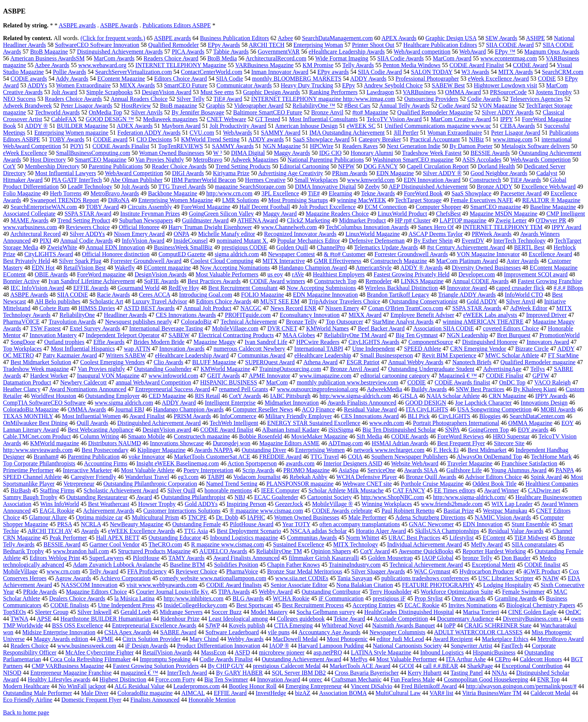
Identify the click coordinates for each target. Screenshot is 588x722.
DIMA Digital (248, 153)
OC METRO (18, 355)
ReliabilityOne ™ (314, 106)
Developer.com (477, 274)
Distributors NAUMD (115, 443)
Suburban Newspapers (146, 220)
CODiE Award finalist (227, 430)
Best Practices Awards (214, 281)
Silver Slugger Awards (378, 571)
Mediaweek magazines (170, 119)
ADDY (566, 349)
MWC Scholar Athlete (512, 355)
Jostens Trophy (553, 92)
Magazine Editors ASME (289, 443)
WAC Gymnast (432, 571)
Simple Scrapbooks (109, 92)
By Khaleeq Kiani (535, 389)
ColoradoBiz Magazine (31, 409)
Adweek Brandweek (27, 106)
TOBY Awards (67, 139)
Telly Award (104, 571)
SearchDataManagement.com (337, 38)
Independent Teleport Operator (123, 335)
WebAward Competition (134, 173)
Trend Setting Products (243, 166)
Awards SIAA (421, 470)
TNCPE (197, 517)
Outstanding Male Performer (37, 693)
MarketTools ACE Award (360, 666)
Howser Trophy (157, 504)
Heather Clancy (22, 389)
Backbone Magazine (173, 193)
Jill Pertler (406, 133)
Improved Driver (546, 315)
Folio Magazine (22, 193)
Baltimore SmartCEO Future (268, 112)
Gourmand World (138, 288)
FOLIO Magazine (262, 295)
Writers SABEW (126, 355)
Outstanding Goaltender (163, 369)
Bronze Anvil (327, 112)
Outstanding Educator (175, 538)
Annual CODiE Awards (481, 281)
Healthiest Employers (339, 274)
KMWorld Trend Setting (210, 139)
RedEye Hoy (184, 288)
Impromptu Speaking (165, 659)
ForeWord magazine (101, 274)
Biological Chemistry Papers (541, 605)
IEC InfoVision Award (37, 288)
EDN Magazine (395, 173)
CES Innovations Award (370, 416)
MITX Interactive (284, 261)
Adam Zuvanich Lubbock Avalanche (117, 565)
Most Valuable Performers (227, 274)
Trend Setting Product (84, 220)
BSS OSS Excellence (78, 625)
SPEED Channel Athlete (32, 477)
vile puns (279, 632)
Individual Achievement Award (424, 544)
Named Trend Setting (232, 484)
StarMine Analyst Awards (403, 322)
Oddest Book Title (494, 484)
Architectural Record (35, 234)
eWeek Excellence (25, 153)
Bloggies (490, 416)
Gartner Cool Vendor (115, 544)
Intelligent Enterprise (230, 403)
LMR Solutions (241, 200)
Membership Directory (52, 166)
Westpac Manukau (505, 511)
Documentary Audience (465, 619)
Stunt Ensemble (530, 524)
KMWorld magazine (55, 443)
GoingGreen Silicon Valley (221, 214)
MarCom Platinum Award (467, 261)
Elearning (340, 193)
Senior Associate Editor (299, 585)
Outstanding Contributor (331, 592)
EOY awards (533, 430)
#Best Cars (357, 106)
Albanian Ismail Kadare (291, 430)
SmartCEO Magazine (101, 160)
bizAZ (303, 693)
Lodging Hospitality (507, 585)
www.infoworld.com (173, 376)
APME (105, 639)
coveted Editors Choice (511, 328)
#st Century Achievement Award (466, 247)
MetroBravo (208, 160)
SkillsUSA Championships (447, 531)
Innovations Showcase (177, 443)
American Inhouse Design (306, 126)
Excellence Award (550, 254)
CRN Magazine (507, 396)
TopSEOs (14, 612)
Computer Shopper (439, 207)
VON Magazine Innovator (488, 254)
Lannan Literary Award (31, 430)
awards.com (300, 463)
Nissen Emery (342, 308)
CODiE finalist (542, 565)
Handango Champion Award (313, 268)
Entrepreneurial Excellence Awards (154, 625)
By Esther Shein (433, 241)
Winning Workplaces (387, 504)
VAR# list (442, 693)
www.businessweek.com (87, 646)
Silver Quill (181, 490)
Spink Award (546, 477)
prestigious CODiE (244, 247)
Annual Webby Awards (416, 362)
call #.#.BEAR (441, 666)
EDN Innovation (483, 524)
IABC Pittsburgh (290, 396)
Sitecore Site (509, 443)
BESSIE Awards (490, 153)
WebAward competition (422, 52)
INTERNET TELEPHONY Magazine (181, 65)
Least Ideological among (238, 619)
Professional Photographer (427, 79)
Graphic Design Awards (271, 92)
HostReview (136, 106)
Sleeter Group (52, 612)
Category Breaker (380, 139)
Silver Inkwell (94, 612)
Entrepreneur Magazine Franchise (71, 673)
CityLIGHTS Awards (374, 342)
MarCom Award (452, 58)
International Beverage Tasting (166, 328)
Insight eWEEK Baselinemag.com (178, 463)
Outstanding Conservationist (424, 301)
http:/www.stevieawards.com (38, 450)
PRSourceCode (508, 92)
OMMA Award (463, 92)
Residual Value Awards (516, 531)
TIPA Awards (234, 592)
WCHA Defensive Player (367, 477)
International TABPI (319, 349)
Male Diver (95, 693)
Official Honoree (139, 227)
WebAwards (238, 133)
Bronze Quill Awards (431, 477)
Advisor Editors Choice (493, 477)
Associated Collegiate (29, 214)
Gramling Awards (516, 598)
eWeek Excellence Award (498, 79)
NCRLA (91, 524)
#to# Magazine (370, 112)
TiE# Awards (526, 180)
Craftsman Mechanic (357, 679)
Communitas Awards (312, 538)
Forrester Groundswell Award (146, 261)
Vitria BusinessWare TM (492, 693)
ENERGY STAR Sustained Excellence (314, 423)
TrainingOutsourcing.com (290, 369)
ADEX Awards (135, 126)
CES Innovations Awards (186, 315)
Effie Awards (109, 342)
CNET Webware (226, 119)
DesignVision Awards (160, 274)
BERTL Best (529, 247)
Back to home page (26, 712)
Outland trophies (64, 342)
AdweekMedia (384, 389)
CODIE (416, 382)
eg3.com (188, 477)
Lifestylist (461, 538)
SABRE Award (178, 632)
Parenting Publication (93, 457)
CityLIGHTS (454, 416)
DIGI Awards (188, 173)
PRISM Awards (192, 416)
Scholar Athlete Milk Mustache (346, 490)
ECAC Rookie (422, 605)
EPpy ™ (505, 52)
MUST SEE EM (280, 301)
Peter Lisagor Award (515, 133)
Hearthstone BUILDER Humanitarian (106, 619)
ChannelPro (331, 247)
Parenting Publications (115, 166)
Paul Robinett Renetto (408, 511)
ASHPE (535, 38)
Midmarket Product (362, 220)
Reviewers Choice (88, 227)
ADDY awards (266, 139)
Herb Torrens (66, 193)
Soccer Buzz (226, 612)
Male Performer (367, 517)
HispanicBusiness (494, 652)
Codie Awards (484, 99)
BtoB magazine (178, 106)
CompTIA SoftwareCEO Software (44, 403)
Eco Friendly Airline (28, 700)
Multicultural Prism (156, 517)
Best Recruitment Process (313, 605)
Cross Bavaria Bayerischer (367, 673)
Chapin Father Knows (293, 565)
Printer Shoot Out (373, 45)
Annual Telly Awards (404, 106)
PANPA (565, 470)
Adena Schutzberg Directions (430, 517)
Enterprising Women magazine (71, 133)
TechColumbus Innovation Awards (367, 227)
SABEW (179, 335)
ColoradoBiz (196, 322)
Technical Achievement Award (426, 565)
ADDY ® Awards (421, 268)
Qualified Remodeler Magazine (435, 112)
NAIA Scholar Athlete (453, 396)
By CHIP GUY (226, 666)
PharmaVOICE (21, 322)
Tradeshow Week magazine (36, 369)
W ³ (217, 153)
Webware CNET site (367, 484)
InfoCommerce (238, 416)
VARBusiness (419, 92)
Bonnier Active (21, 281)
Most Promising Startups (298, 200)
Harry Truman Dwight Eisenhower (210, 227)
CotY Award (375, 551)
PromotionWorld (559, 335)
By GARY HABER (239, 673)
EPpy (349, 85)
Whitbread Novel (343, 625)
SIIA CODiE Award (510, 45)
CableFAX (64, 119)
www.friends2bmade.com (452, 504)
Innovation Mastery (53, 335)
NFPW (346, 166)
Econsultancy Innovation (310, 315)
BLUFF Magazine (214, 362)
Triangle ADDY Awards (467, 295)
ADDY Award (179, 403)
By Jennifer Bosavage (198, 112)
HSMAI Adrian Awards (400, 443)
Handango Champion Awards (189, 409)
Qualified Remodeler (173, 45)
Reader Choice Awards (179, 166)
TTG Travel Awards (182, 187)
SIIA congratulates (534, 544)
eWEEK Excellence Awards (142, 531)
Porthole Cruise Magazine (432, 484)
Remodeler (378, 281)
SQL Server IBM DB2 (299, 673)
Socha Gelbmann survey (326, 612)
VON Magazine (498, 106)
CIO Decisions (154, 139)
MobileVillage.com (235, 328)
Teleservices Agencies (536, 99)
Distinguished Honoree (490, 342)
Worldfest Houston (53, 396)
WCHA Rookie (291, 598)
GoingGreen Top (488, 430)
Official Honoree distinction (116, 254)
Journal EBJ (130, 409)
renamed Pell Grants (244, 389)
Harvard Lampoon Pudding (331, 646)
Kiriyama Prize (231, 173)
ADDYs (37, 85)
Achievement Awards (109, 511)
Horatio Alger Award (381, 531)
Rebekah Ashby (308, 477)
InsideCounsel (190, 241)
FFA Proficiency (147, 571)
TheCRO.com (165, 544)
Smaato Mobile (146, 436)
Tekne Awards (378, 193)
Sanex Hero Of (436, 227)
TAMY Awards (187, 558)
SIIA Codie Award (380, 72)
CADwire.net (544, 490)
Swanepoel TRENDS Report (64, 200)
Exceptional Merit (493, 565)
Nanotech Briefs (472, 362)
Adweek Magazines (255, 160)
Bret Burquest (514, 335)
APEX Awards (399, 38)
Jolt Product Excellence (327, 207)
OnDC (573, 612)
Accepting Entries (374, 605)
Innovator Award (467, 288)
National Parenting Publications (326, 160)
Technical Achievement (249, 322)
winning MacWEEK (361, 200)
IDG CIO (330, 153)
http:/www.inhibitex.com (193, 598)
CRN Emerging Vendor (478, 349)
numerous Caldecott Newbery (250, 349)
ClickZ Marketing (308, 220)
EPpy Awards (224, 45)
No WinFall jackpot (82, 686)
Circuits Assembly (150, 207)
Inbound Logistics (442, 652)
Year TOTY (296, 524)
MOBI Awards (558, 409)
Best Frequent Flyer (461, 443)
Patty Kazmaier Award (70, 355)
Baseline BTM (187, 565)
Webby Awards (246, 639)
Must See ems (217, 92)
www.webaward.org (102, 65)
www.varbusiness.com (30, 227)
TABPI (216, 477)
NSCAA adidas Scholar (319, 531)
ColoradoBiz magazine (145, 693)
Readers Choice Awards (73, 99)
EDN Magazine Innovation (325, 295)
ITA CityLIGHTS (427, 409)
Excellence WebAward (548, 187)
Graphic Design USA (451, 38)
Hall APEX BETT (118, 538)
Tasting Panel (466, 673)
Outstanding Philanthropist (193, 497)
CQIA (355, 457)
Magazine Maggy (214, 342)
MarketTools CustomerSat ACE (212, 457)
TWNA (19, 619)
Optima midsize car (99, 517)
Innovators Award (548, 342)
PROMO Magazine (306, 470)
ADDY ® (36, 126)
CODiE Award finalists (234, 585)
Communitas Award (262, 355)
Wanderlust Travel (147, 477)
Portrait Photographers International (456, 423)
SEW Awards (501, 38)
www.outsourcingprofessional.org (318, 389)
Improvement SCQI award (536, 274)
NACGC (251, 308)
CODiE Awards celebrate (342, 511)
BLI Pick (418, 416)
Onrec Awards (469, 598)
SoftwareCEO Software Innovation (97, 45)
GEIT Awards (223, 376)
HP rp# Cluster (413, 220)
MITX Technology (355, 544)
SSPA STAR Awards (477, 308)
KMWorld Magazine (225, 369)
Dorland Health (496, 166)
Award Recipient (453, 639)
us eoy (275, 274)
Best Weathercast (109, 504)
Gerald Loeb (136, 612)
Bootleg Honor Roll (253, 686)
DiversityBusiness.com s (532, 619)
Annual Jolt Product (207, 308)
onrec (316, 679)
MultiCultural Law (398, 693)
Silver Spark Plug (80, 261)
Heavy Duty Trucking (307, 85)
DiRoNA (119, 200)
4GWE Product (541, 571)
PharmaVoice (242, 571)
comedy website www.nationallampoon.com (213, 578)
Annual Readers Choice (139, 99)
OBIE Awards (51, 274)
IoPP (450, 625)
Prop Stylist (428, 598)
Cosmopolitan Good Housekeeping (486, 679)
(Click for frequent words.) (113, 38)
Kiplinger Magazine (161, 450)
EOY (567, 423)
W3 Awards (475, 72)
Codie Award (454, 106)
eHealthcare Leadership (323, 355)
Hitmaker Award (23, 180)
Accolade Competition (401, 619)
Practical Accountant (435, 139)
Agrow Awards (73, 578)
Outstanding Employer (112, 396)
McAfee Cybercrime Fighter (99, 652)
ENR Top (548, 679)
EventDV (473, 241)
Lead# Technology (90, 187)
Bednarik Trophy (23, 551)
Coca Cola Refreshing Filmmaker (90, 659)
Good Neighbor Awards (499, 173)
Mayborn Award (181, 126)
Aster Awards (523, 261)
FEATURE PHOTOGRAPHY (438, 585)
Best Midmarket (487, 450)
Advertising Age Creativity (290, 173)
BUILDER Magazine (82, 126)
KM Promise (318, 65)
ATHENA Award (258, 220)
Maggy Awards (292, 153)
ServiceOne (382, 470)
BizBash (21, 490)
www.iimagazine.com (325, 376)
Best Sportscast (255, 605)
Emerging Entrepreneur (313, 686)
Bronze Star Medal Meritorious (304, 571)
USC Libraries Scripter (506, 578)
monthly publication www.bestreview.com (347, 382)
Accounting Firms (106, 463)
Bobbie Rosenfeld (260, 436)
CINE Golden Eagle (532, 612)
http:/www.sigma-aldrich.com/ (470, 497)
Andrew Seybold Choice (393, 85)
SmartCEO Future (186, 85)
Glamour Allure (48, 517)
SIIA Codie (229, 79)
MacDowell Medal (295, 639)
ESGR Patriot (363, 362)
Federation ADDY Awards (149, 133)
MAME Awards (29, 220)
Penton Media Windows (412, 65)
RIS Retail (208, 396)
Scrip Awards (258, 470)
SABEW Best (448, 85)
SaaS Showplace (471, 193)
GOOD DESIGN (426, 403)
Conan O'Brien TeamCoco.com (406, 308)
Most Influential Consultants (323, 119)
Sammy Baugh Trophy (30, 497)
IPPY (507, 119)
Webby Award (276, 592)
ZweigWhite (62, 247)
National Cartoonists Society (407, 646)
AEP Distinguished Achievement (428, 187)
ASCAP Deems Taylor (436, 234)
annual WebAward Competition (153, 382)
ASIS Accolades (482, 160)
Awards (90, 531)
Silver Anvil (520, 301)
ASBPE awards (77, 25)
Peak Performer (68, 538)
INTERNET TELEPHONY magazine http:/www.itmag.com (323, 99)
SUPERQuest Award (270, 362)
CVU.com (202, 133)
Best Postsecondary (105, 450)
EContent (494, 538)
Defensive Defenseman (377, 241)
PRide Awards (40, 592)
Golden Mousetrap (390, 558)
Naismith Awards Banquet (403, 625)
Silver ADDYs (87, 234)
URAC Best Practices (415, 538)
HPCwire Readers (318, 342)
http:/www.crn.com (229, 193)
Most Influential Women (91, 416)
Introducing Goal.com (206, 295)
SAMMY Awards (233, 146)
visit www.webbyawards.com (162, 585)
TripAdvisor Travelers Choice (344, 301)
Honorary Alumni (372, 153)
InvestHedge (271, 693)
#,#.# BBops (568, 288)
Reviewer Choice (197, 571)
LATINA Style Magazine (381, 652)
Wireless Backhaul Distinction (401, 288)
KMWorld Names (327, 328)
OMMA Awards (87, 409)
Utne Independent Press (126, 605)
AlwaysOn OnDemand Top (490, 457)
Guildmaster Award (205, 220)
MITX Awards (516, 72)
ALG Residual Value (139, 686)
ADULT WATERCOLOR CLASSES (478, 632)
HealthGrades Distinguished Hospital (409, 612)
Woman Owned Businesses (172, 153)
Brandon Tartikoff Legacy (398, 295)
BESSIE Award (62, 544)
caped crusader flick (520, 288)
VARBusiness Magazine (264, 65)
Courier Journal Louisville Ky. (173, 592)
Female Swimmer (523, 592)
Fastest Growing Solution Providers (156, 666)
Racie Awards (114, 295)
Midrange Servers (181, 612)
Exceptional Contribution (532, 666)
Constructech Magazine (399, 261)
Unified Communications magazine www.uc (438, 126)
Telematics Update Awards (386, 247)
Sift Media (369, 436)
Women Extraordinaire (83, 85)
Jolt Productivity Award (238, 126)
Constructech (485, 180)
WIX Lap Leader (512, 504)
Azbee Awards (52, 65)
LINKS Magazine (422, 281)
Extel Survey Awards (95, 328)
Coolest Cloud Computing (222, 261)
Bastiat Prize (459, 511)
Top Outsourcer (345, 322)
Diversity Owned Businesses (486, 268)
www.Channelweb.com (289, 227)
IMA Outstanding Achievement (347, 133)
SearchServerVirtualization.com (134, 72)
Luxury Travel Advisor (160, 301)
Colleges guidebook (301, 619)
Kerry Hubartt (424, 673)
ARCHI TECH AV (50, 531)
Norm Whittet (363, 538)
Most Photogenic (347, 639)
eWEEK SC (361, 126)
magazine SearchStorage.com (250, 187)
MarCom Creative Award (461, 119)
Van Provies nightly (101, 369)
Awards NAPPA (213, 450)
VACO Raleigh (553, 382)
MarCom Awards (114, 58)
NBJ (240, 497)
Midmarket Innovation (292, 403)
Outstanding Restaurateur (97, 497)
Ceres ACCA (154, 295)
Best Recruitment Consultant (243, 288)
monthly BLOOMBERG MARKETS (297, 79)
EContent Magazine (121, 79)
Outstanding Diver (264, 450)
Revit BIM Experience (449, 355)
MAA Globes (299, 335)
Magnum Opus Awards (552, 52)
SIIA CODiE (72, 295)
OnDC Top (512, 382)
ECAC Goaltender (276, 497)
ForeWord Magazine (206, 207)
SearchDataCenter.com (537, 416)
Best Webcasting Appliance (101, 430)
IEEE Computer (280, 490)
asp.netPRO (328, 652)
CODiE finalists (70, 605)
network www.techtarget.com (389, 450)
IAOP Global (438, 558)
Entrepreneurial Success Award (173, 389)
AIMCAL (193, 693)
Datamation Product (27, 382)
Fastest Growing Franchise (550, 281)
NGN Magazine (282, 146)
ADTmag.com (345, 443)
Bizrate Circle (532, 349)
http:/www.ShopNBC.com (392, 497)
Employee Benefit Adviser (422, 315)
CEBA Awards (518, 126)
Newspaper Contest (292, 254)
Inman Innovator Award (280, 72)
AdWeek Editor (529, 308)
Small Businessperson (386, 355)
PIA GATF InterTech (77, 180)
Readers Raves (360, 146)
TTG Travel (325, 457)
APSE (44, 619)
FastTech (512, 646)
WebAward (473, 52)
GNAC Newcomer (432, 524)
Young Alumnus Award (518, 470)
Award (144, 497)
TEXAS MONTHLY (28, 416)
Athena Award (320, 362)
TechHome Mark (551, 457)
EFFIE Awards (91, 288)
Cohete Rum (54, 308)
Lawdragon (380, 92)
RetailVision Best (84, 268)
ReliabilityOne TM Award (355, 335)
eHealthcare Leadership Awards (347, 52)
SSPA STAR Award (88, 214)
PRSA (64, 524)
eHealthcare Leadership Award (192, 355)
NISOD (12, 673)
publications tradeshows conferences (425, 578)
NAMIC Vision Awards (503, 517)
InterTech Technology (519, 241)
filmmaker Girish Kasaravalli (324, 558)
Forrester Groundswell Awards (411, 254)
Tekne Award (349, 619)
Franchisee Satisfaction (529, 463)
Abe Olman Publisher (137, 180)
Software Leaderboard (232, 632)
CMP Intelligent (566, 214)
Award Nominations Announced (88, 389)
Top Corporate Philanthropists (39, 463)
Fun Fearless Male (412, 679)
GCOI (407, 666)
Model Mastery (269, 612)
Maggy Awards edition (61, 639)
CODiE (547, 79)
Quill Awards (92, 423)
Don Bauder (516, 558)
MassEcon (214, 652)
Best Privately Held (26, 261)
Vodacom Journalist (257, 477)
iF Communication (341, 598)
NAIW (551, 578)
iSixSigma (341, 430)
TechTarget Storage (418, 200)
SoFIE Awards (161, 281)
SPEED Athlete (422, 349)
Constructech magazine (202, 436)
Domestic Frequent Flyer (91, 700)
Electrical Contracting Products (236, 335)
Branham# (46, 457)
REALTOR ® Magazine (551, 200)
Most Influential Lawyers (65, 173)
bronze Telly (477, 558)
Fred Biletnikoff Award (429, 686)
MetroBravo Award (560, 639)
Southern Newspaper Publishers (409, 457)
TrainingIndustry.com (355, 565)
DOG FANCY (381, 166)
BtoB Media (222, 58)
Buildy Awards (429, 389)
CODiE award (110, 139)
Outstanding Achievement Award (301, 659)
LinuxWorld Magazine (373, 234)
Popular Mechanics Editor (308, 241)
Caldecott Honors (541, 659)
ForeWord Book (423, 193)
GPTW (541, 376)
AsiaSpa (348, 470)
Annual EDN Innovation (115, 247)
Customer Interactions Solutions (182, 511)
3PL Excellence (280, 193)
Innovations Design (544, 403)
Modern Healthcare (26, 686)
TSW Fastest (45, 328)
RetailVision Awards (167, 652)
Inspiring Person (246, 504)
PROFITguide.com (248, 315)
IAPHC (256, 517)
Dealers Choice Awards (77, 598)
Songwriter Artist (472, 646)
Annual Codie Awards (86, 241)
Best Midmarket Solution (41, 362)
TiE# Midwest (531, 538)
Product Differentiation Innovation (219, 646)
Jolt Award (64, 92)
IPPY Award (566, 227)
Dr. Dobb (227, 517)
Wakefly (124, 268)
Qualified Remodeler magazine (538, 362)
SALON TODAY (432, 72)
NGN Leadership (467, 335)
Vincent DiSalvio (371, 686)
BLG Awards (248, 598)
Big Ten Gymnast (417, 335)
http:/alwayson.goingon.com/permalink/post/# (521, 686)
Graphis (216, 106)
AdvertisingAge (502, 369)
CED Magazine (167, 396)
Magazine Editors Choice (97, 592)
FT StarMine (563, 355)
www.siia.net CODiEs (302, 578)
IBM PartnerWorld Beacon (204, 180)
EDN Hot (43, 268)
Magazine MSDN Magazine (504, 214)
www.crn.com (63, 571)
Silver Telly (191, 99)
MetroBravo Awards (115, 193)
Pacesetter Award (521, 193)
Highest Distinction (123, 679)
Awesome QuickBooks (426, 551)
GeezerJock (289, 504)
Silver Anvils (147, 112)
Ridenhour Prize (180, 619)
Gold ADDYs (201, 504)
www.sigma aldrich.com (124, 403)
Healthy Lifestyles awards (59, 679)
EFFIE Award (230, 693)
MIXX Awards (137, 85)
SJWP (213, 625)
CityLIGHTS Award (49, 254)
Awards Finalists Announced (362, 403)
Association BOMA (343, 693)
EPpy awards (333, 72)
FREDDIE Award (280, 457)
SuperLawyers (106, 558)
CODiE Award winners (277, 281)
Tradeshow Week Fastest (432, 153)
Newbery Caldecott (83, 382)
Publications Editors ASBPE (177, 25)
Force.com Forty (175, 679)
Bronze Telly (301, 322)
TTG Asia (196, 531)
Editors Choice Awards (224, 301)
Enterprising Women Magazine (176, 200)
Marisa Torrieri (481, 612)
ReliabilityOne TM (279, 551)
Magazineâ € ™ (458, 376)
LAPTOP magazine (463, 220)
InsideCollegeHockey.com (196, 605)
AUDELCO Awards (223, 551)
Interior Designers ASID (353, 463)
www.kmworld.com (371, 180)
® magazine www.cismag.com (266, 511)
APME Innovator (269, 376)
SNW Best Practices (480, 389)
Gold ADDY (482, 301)
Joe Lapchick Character (484, 403)
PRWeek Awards (492, 234)
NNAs (500, 673)
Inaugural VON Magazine (108, 376)
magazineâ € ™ (139, 673)
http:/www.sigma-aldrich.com (355, 396)
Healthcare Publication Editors (440, 45)
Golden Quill (292, 247)
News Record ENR (293, 308)
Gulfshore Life (464, 470)
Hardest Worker (49, 376)
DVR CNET (282, 328)
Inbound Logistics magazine (244, 538)
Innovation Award (279, 679)
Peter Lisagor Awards (86, 106)
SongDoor (23, 342)
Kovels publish (247, 625)
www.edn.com (387, 423)
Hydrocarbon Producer (487, 571)
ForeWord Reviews (460, 436)
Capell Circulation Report (438, 166)
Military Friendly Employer (298, 416)
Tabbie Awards (231, 52)
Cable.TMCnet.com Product (37, 436)
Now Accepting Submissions (321, 288)
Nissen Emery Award (139, 234)
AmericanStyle (373, 268)
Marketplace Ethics (505, 639)
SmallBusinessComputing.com (93, 153)
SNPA (452, 430)
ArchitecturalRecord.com (276, 58)
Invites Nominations (473, 605)
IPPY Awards (551, 396)
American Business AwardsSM (47, 58)
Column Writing (99, 436)
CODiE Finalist (505, 376)
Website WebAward (415, 463)
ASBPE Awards (119, 25)
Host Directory (48, 160)
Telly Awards (358, 65)
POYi (77, 146)
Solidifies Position (236, 565)
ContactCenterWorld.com (211, 72)
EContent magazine (167, 268)
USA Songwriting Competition (494, 409)
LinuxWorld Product (402, 214)
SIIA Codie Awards (400, 58)
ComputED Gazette (182, 254)
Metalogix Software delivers (535, 146)
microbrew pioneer (282, 652)
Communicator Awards (244, 85)
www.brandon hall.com (81, 551)
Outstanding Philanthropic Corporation (150, 484)
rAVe (298, 274)
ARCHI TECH (266, 45)
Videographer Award (259, 106)
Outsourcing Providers (431, 99)
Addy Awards (72, 79)
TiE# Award (228, 99)
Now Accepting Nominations (235, 268)
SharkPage (480, 666)
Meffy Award (487, 544)
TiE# (314, 193)
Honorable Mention (212, 700)
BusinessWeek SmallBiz (183, 247)
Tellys (538, 369)
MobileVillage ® (332, 504)
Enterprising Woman (318, 45)
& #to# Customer (344, 254)
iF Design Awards (147, 646)
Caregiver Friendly (93, 477)
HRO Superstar (511, 436)
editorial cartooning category (395, 376)
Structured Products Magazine (154, 551)
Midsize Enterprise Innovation (59, 632)
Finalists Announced (155, 700)
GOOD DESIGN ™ (110, 119)
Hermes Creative (265, 180)
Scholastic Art (106, 301)
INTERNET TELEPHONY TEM (503, 227)
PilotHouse (146, 558)
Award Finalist (147, 416)
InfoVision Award (143, 241)
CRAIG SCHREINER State (498, 625)
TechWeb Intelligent (234, 423)
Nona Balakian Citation (365, 585)
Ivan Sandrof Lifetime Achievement (92, 281)
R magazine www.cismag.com (228, 544)
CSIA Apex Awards (128, 632)
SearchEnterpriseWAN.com (44, 207)
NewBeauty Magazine (137, 524)
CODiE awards (29, 79)
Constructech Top (335, 281)
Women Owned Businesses (307, 517)
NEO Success (19, 99)
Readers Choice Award (171, 58)
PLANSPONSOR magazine (300, 484)
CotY (9, 166)
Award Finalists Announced (247, 558)
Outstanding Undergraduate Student (431, 369)
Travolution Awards (72, 322)
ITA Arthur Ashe (466, 659)
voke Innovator (147, 457)
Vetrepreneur (79, 484)
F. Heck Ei (446, 450)
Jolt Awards (136, 187)
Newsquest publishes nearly (139, 322)
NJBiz (476, 139)
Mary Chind (204, 639)
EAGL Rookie (57, 511)
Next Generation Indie (413, 146)
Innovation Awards (182, 349)
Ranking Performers (333, 92)
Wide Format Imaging (342, 58)
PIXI (46, 241)
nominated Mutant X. (242, 241)
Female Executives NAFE (482, 200)
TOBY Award (102, 207)
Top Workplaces (22, 349)
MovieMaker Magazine (319, 436)
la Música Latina (135, 598)
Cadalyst (547, 173)
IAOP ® (279, 646)
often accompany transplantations (360, 524)
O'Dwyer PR (551, 220)
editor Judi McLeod (400, 639)
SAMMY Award (281, 133)
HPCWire (321, 146)
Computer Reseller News (263, 409)
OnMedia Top (106, 112)
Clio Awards (169, 362)
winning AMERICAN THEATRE (483, 322)
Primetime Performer (28, 470)
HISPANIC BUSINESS (229, 382)
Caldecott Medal (550, 693)
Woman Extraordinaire (455, 133)
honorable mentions (228, 490)
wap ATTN (137, 349)
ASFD (242, 652)
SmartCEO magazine (496, 207)
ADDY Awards (368, 79)
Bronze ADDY (494, 187)
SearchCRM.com (563, 72)
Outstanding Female (197, 524)
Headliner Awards (125, 315)
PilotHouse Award (252, 524)
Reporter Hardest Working (494, 551)
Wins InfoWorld (59, 504)
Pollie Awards (70, 72)
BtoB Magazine (49, 52)
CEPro (503, 659)
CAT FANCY (409, 490)
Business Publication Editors (234, 38)
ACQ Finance (318, 409)
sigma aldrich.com (237, 254)
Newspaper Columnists (397, 632)
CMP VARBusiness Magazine (68, 666)
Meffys (359, 659)
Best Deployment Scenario (249, 531)
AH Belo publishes (57, 301)
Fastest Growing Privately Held (411, 274)
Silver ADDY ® (442, 173)
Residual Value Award (370, 409)
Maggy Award (280, 214)
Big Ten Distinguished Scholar (399, 430)
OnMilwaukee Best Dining (35, 423)
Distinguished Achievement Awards (120, 52)
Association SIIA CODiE (444, 328)
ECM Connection (385, 207)
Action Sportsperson (252, 463)
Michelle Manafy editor (226, 234)
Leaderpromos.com (196, 686)
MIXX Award (365, 315)
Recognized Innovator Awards (300, 234)
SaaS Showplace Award (321, 139)
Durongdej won (231, 443)
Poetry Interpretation (208, 470)
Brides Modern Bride (159, 342)
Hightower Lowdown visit (505, 85)
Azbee (285, 38)
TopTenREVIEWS (181, 146)
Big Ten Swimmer (226, 679)
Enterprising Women (320, 450)
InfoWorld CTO (524, 295)
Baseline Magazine (553, 207)
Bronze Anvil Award (355, 369)
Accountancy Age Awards (330, 632)
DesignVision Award (166, 92)
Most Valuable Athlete (148, 470)
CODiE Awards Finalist (121, 146)
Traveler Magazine (470, 463)
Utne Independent (373, 349)
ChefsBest (448, 214)
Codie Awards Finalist (226, 659)
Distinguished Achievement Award (159, 423)
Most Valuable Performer (407, 659)
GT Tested (268, 119)
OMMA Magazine (530, 423)
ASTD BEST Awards (149, 308)
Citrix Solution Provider (152, 639)
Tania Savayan (355, 578)
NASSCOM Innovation (89, 585)
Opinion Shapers (331, 551)
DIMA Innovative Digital (325, 187)
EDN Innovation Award (432, 180)
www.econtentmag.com (509, 58)
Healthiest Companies (552, 484)
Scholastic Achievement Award (121, 490)
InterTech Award (187, 673)
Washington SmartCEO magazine (413, 160)
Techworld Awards (57, 112)
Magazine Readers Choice (337, 214)
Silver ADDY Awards (508, 112)
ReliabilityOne (77, 315)
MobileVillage (20, 571)
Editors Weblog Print (55, 558)
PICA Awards (188, 52)
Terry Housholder (391, 592)
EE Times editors (454, 490)
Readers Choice (29, 646)
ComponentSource (431, 342)
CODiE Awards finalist (462, 382)
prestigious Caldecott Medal (287, 666)
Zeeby (372, 187)
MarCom (277, 382)
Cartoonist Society (329, 497)
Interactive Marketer (88, 470)
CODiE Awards (410, 436)
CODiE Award (530, 65)
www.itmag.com (513, 139)
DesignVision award (167, 430)
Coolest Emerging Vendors (112, 362)
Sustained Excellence (298, 544)
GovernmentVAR (279, 52)
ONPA (181, 234)
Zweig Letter (511, 220)
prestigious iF (389, 598)
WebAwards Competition (541, 160)
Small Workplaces (316, 180)
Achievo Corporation (125, 578)
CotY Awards (245, 396)
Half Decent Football (265, 207)
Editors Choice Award (181, 79)
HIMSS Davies (97, 308)
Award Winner (502, 490)
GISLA (409, 396)
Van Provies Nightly (160, 160)
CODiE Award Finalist (477, 65)
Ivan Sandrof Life (266, 342)
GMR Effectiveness (337, 261)
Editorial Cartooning (304, 166)
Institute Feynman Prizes (150, 214)
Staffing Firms (57, 490)
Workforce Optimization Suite (457, 592)
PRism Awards (350, 173)
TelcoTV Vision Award (394, 119)
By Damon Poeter (471, 146)
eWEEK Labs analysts (490, 315)
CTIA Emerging (293, 625)
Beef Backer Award (381, 328)
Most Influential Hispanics (83, 349)
